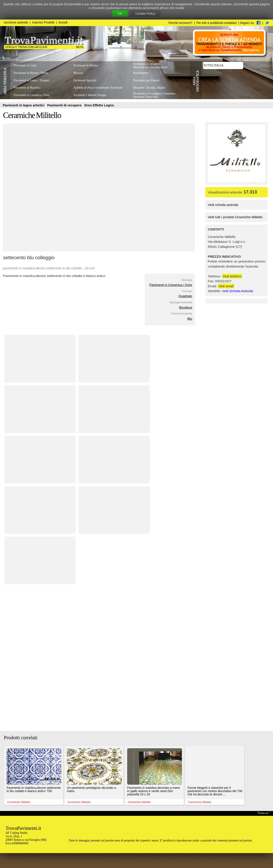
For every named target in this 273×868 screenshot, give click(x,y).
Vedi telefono (232, 276)
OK (120, 13)
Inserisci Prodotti (43, 22)
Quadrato (185, 296)
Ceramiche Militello (32, 115)
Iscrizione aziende (16, 22)
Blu (190, 319)
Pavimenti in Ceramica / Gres (171, 285)
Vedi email (226, 286)
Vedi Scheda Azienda (237, 291)
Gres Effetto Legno (99, 105)
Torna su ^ (264, 813)
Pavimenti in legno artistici (24, 105)
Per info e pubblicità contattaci (217, 23)
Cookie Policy (145, 13)
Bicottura (186, 307)
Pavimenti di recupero (65, 105)
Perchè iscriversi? (180, 23)
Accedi (63, 22)
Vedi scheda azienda (223, 205)
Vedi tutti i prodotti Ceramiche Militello (235, 217)
